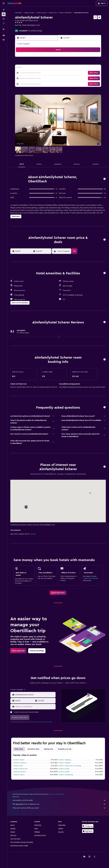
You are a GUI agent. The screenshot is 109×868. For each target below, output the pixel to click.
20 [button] (41, 73)
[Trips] (4, 29)
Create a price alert (90, 578)
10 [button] (25, 68)
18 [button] (31, 73)
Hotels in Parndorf (20, 772)
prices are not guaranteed (57, 794)
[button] (4, 3)
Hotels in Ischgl (64, 769)
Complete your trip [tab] (65, 749)
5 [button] (36, 63)
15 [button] (51, 68)
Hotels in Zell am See (21, 769)
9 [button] (20, 68)
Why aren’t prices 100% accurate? (59, 808)
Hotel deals (19, 13)
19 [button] (36, 73)
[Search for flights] (4, 10)
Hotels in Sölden (64, 772)
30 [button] (20, 83)
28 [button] (46, 78)
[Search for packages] (4, 23)
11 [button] (31, 68)
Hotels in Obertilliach (66, 13)
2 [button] (20, 63)
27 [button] (41, 78)
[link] (58, 593)
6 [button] (41, 63)
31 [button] (25, 83)
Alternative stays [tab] (34, 749)
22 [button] (51, 73)
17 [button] (25, 73)
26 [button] (36, 78)
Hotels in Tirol (53, 13)
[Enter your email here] (35, 707)
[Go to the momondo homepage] (15, 3)
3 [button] (25, 63)
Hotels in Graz (18, 766)
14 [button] (46, 68)
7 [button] (46, 63)
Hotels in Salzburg (65, 760)
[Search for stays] (4, 14)
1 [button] (51, 58)
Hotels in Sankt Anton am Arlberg (70, 766)
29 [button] (51, 78)
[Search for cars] (4, 19)
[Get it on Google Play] (88, 826)
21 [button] (46, 73)
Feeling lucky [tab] (49, 749)
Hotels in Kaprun (19, 775)
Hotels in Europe (29, 13)
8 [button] (51, 63)
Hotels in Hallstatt (65, 763)
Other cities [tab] (19, 749)
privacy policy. (48, 722)
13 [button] (41, 68)
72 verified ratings (35, 31)
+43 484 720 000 (22, 28)
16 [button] (20, 73)
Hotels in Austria (42, 13)
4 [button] (31, 63)
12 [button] (36, 68)
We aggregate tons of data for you (59, 804)
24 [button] (25, 78)
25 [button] (31, 78)
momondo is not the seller (59, 800)
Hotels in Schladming (66, 775)
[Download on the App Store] (88, 831)
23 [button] (20, 78)
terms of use (38, 722)
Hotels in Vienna (19, 760)
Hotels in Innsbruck (20, 763)
